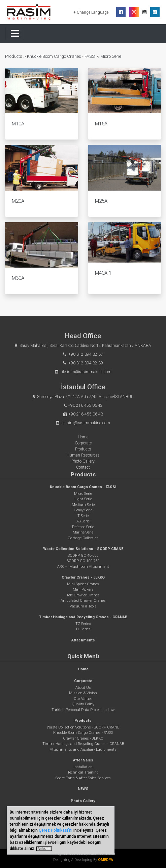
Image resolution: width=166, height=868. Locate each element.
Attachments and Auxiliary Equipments (83, 749)
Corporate (83, 443)
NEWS (83, 789)
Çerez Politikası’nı (56, 830)
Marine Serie (83, 532)
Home (83, 437)
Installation (83, 767)
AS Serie (83, 521)
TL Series (83, 629)
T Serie (83, 516)
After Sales (83, 760)
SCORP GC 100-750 (83, 561)
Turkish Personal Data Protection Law (83, 710)
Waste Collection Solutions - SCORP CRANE (83, 549)
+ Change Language (91, 12)
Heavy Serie (83, 510)
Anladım (44, 849)
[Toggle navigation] (15, 34)
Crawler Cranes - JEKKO (83, 577)
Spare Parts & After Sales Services (83, 778)
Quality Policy (83, 704)
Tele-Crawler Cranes (83, 595)
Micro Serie (111, 56)
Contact (83, 467)
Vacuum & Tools (83, 606)
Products (14, 56)
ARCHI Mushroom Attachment (83, 567)
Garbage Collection (83, 538)
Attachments (83, 640)
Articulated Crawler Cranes (83, 601)
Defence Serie (83, 527)
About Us (83, 688)
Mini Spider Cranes (83, 584)
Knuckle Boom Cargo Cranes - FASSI (61, 56)
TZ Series (83, 624)
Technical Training (83, 772)
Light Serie (83, 499)
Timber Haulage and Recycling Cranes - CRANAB (83, 617)
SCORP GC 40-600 (83, 556)
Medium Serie (83, 505)
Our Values (83, 699)
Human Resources (83, 455)
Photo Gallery (83, 461)
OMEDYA (106, 860)
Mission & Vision (83, 693)
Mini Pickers (83, 589)
